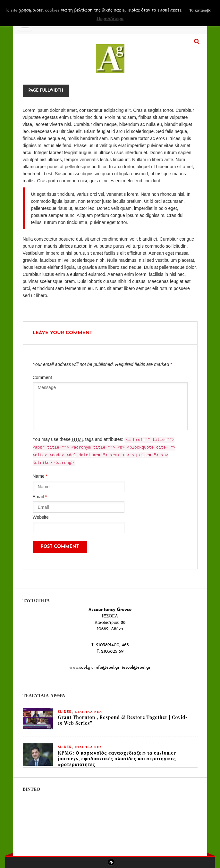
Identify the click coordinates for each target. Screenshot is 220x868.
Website (41, 517)
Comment (42, 377)
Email (40, 497)
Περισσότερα (110, 19)
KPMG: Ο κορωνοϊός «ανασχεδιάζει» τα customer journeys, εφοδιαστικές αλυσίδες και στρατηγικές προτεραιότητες (117, 759)
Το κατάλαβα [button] (200, 10)
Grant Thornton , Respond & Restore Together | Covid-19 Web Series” (123, 720)
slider (65, 712)
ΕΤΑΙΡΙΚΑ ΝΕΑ (88, 712)
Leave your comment (63, 333)
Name (40, 476)
